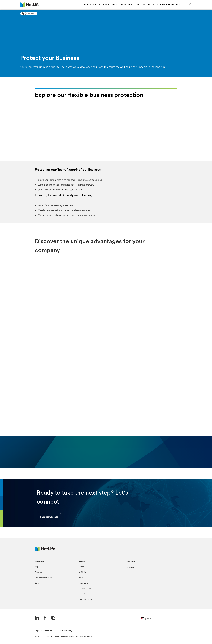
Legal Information (43, 631)
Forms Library (84, 583)
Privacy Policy (65, 631)
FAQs (81, 578)
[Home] (23, 14)
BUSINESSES (131, 567)
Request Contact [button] (49, 517)
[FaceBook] (45, 618)
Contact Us (83, 594)
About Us (38, 572)
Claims (81, 567)
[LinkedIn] (37, 618)
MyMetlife (82, 572)
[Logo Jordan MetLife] (45, 550)
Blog (37, 567)
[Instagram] (53, 618)
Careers (38, 583)
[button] (92, 5)
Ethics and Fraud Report (87, 599)
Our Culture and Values (43, 578)
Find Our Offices (85, 589)
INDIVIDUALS (132, 562)
